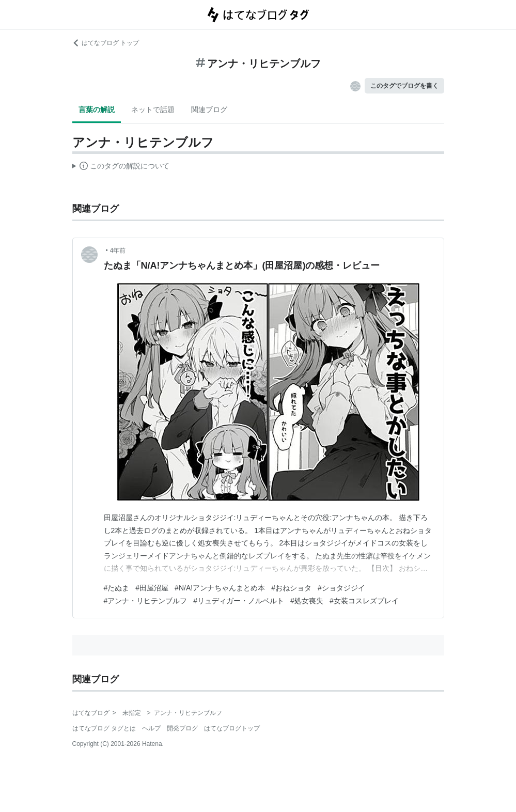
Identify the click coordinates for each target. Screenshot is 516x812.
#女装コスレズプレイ (364, 601)
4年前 (118, 251)
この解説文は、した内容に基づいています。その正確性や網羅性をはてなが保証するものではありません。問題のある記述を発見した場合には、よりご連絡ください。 (121, 167)
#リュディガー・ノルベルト (239, 601)
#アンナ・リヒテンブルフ (146, 601)
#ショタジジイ (341, 588)
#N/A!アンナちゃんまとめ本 (220, 588)
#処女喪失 (307, 601)
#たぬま (117, 588)
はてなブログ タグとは (104, 728)
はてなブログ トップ (106, 43)
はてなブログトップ (232, 728)
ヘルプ (151, 728)
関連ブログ (209, 110)
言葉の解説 (97, 110)
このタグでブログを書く (404, 86)
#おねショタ (291, 588)
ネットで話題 (153, 110)
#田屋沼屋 (152, 588)
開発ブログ (182, 728)
